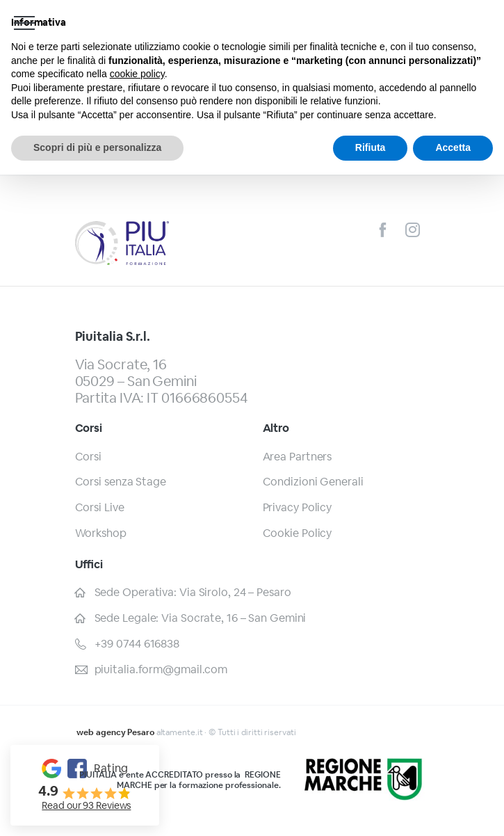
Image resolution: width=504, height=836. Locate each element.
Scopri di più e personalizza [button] (97, 147)
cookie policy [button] (137, 74)
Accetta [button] (453, 147)
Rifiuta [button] (371, 147)
